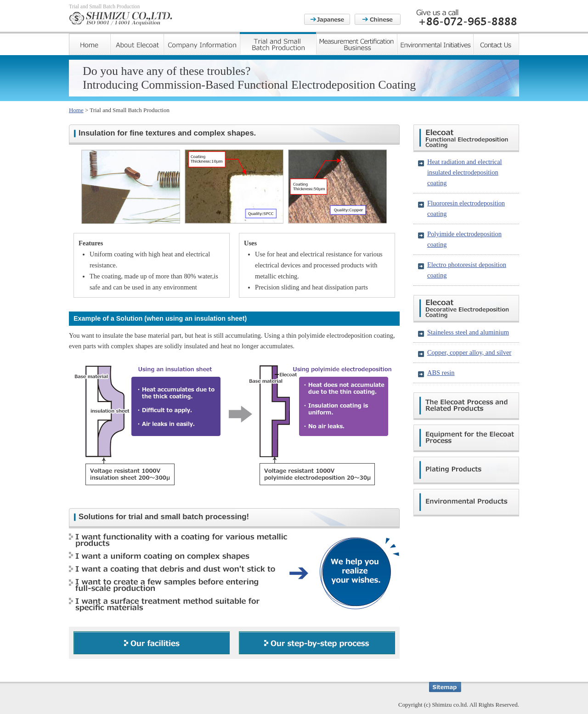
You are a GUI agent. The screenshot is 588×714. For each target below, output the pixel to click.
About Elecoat (137, 44)
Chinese (378, 19)
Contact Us (496, 44)
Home (90, 44)
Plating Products (466, 470)
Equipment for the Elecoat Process (466, 438)
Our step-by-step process (317, 643)
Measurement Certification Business (356, 44)
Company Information (202, 44)
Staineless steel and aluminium (468, 332)
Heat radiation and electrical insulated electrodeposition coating (465, 172)
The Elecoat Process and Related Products (466, 406)
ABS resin (441, 373)
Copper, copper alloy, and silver (469, 352)
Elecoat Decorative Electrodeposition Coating (466, 309)
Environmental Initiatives (435, 44)
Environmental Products (466, 503)
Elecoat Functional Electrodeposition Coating (466, 138)
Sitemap (445, 687)
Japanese (327, 19)
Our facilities (152, 643)
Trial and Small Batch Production (278, 44)
